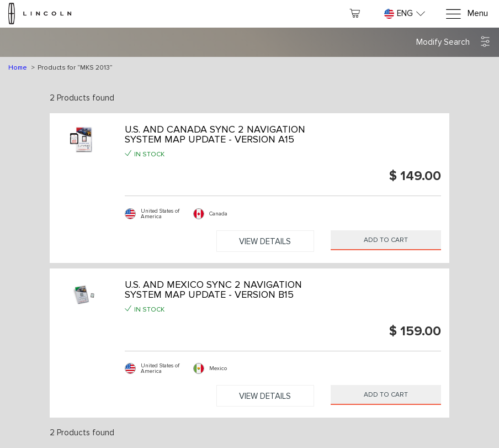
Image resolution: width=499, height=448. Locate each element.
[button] (453, 42)
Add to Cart (386, 240)
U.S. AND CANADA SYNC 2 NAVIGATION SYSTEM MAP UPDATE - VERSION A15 (215, 134)
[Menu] (466, 14)
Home (18, 68)
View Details (265, 241)
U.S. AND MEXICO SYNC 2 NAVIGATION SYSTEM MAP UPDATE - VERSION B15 (213, 289)
